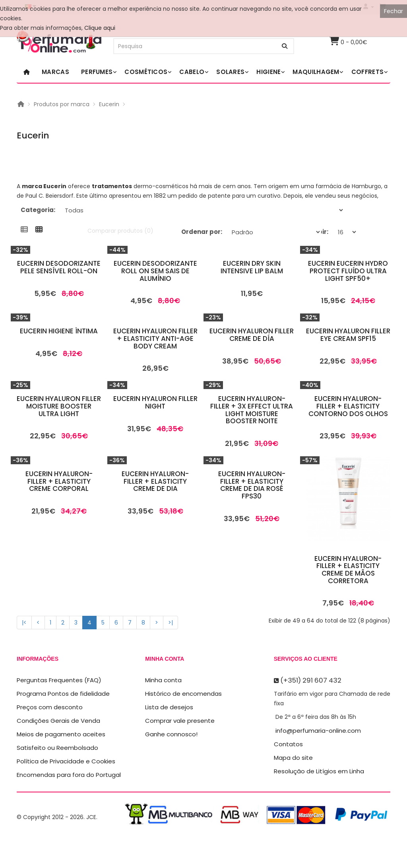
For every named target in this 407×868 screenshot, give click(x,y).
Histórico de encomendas (183, 694)
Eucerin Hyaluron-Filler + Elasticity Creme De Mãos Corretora (348, 570)
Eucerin (109, 104)
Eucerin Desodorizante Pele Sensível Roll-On (59, 267)
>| (171, 623)
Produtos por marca (62, 104)
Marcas (55, 72)
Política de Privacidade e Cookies (66, 761)
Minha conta (163, 680)
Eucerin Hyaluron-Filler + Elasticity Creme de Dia (155, 481)
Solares (230, 72)
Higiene (268, 72)
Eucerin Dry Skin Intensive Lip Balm (252, 267)
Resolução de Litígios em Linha (319, 771)
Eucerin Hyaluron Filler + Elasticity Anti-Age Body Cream (155, 338)
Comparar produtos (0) (120, 231)
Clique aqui (100, 28)
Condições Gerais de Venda (58, 721)
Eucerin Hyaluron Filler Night (155, 402)
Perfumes (97, 72)
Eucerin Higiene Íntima (59, 331)
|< (24, 623)
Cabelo (192, 72)
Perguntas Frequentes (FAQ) (59, 680)
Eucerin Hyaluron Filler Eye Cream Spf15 (348, 335)
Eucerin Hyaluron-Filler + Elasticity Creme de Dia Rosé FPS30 (252, 485)
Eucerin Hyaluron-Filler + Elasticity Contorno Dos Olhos (348, 406)
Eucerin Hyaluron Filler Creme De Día (252, 335)
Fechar (393, 11)
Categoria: (38, 210)
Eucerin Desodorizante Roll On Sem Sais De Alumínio (155, 271)
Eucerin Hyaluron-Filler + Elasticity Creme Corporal (59, 481)
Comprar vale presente (180, 721)
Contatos (288, 744)
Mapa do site (293, 758)
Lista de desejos (169, 707)
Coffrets (367, 72)
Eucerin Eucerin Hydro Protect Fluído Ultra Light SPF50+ (348, 271)
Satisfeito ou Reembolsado (57, 748)
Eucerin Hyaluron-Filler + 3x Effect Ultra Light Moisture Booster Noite (252, 410)
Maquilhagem (316, 72)
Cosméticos (146, 72)
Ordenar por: (202, 232)
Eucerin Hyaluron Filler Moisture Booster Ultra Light (59, 406)
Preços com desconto (50, 707)
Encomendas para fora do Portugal (69, 775)
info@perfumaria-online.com (318, 731)
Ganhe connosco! (171, 734)
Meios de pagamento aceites (61, 734)
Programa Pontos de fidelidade (63, 694)
